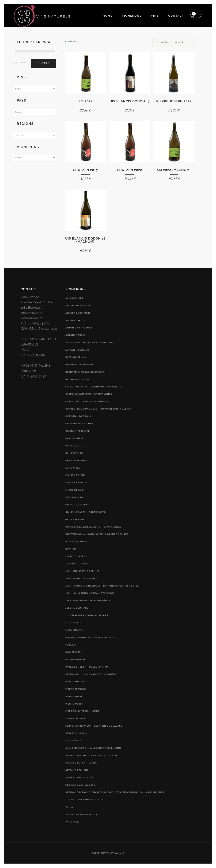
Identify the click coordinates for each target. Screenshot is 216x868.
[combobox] (35, 89)
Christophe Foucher (79, 424)
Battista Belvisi (76, 357)
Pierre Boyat (74, 696)
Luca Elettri (74, 623)
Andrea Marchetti (78, 306)
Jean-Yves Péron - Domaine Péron (88, 601)
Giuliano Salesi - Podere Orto (86, 512)
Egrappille (73, 468)
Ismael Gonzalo (76, 556)
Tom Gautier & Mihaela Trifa (84, 800)
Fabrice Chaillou (77, 483)
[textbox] (35, 89)
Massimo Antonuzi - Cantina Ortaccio (91, 637)
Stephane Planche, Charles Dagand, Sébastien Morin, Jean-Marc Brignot (115, 792)
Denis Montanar (76, 460)
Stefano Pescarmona (80, 778)
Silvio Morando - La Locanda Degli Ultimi (93, 748)
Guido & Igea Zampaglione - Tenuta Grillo (93, 527)
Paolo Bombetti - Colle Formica (87, 667)
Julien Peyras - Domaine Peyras (87, 615)
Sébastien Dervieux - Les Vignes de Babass (94, 726)
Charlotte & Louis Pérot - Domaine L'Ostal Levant (99, 409)
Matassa (71, 645)
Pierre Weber (74, 704)
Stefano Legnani (77, 770)
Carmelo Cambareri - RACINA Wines (89, 394)
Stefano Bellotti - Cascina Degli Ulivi (91, 755)
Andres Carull (75, 320)
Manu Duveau (74, 630)
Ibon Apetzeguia (76, 542)
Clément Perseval (78, 431)
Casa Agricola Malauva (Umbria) (87, 401)
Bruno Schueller (77, 379)
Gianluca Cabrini (77, 505)
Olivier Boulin (75, 660)
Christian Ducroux (78, 416)
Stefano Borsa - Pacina (81, 763)
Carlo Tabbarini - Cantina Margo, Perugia (94, 387)
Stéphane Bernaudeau (80, 785)
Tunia (69, 807)
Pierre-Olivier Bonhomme (83, 711)
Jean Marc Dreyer (77, 564)
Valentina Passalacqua (81, 814)
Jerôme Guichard (77, 608)
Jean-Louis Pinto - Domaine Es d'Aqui (90, 593)
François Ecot (75, 490)
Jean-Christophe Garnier (82, 571)
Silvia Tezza (73, 741)
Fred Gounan (74, 497)
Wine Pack (72, 822)
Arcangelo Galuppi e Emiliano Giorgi (90, 342)
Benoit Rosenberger (79, 365)
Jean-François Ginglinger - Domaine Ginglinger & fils (102, 586)
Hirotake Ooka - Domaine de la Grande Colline (97, 534)
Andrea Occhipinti (78, 313)
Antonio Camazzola (79, 328)
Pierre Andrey (75, 682)
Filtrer (44, 63)
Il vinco (71, 549)
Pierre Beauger (76, 689)
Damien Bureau (75, 438)
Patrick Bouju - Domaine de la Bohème (91, 674)
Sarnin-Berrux (75, 719)
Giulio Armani (75, 519)
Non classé (73, 652)
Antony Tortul (76, 335)
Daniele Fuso (74, 453)
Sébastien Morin (76, 733)
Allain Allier (74, 298)
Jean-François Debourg (81, 578)
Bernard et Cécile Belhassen (85, 372)
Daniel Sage (73, 446)
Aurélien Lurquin (77, 350)
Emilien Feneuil (76, 475)
